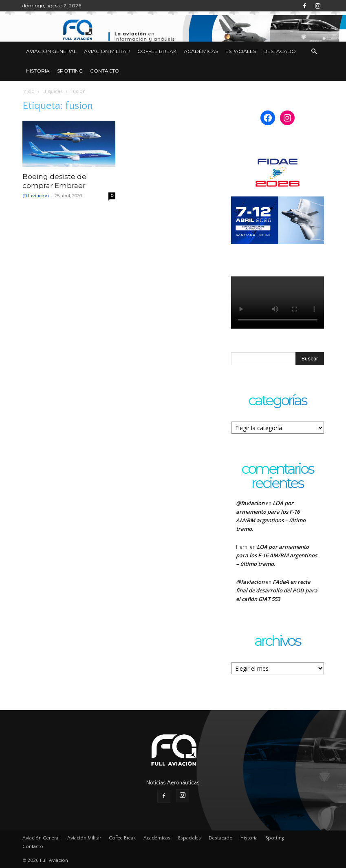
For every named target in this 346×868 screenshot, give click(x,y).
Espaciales (241, 51)
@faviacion (36, 195)
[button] (314, 52)
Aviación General (51, 51)
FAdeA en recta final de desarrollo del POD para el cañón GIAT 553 (277, 590)
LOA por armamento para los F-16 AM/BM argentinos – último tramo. (277, 555)
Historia (38, 71)
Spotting (70, 71)
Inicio (29, 92)
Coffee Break (157, 51)
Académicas (201, 51)
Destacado (280, 51)
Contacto (105, 71)
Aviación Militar (107, 51)
